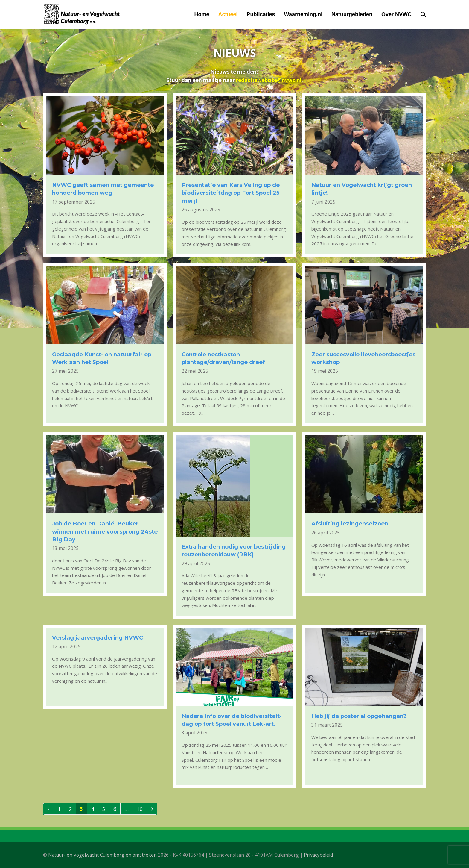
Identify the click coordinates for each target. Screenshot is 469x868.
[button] (423, 14)
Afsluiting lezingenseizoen (350, 524)
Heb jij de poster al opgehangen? (359, 716)
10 (141, 809)
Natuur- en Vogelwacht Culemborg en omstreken (102, 855)
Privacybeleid (318, 855)
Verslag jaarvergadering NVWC (98, 638)
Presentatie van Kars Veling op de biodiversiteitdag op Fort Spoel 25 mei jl (231, 193)
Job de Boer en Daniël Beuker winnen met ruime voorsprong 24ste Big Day (105, 531)
